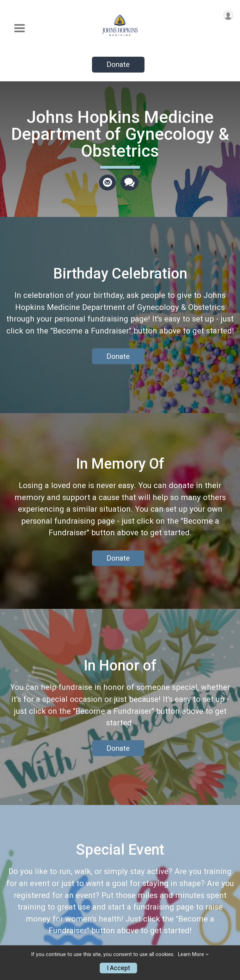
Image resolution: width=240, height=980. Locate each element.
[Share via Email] (107, 183)
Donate (118, 64)
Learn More (191, 954)
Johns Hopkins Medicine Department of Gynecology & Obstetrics (120, 134)
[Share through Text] (130, 183)
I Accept (118, 968)
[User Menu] (228, 15)
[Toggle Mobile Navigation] (19, 28)
